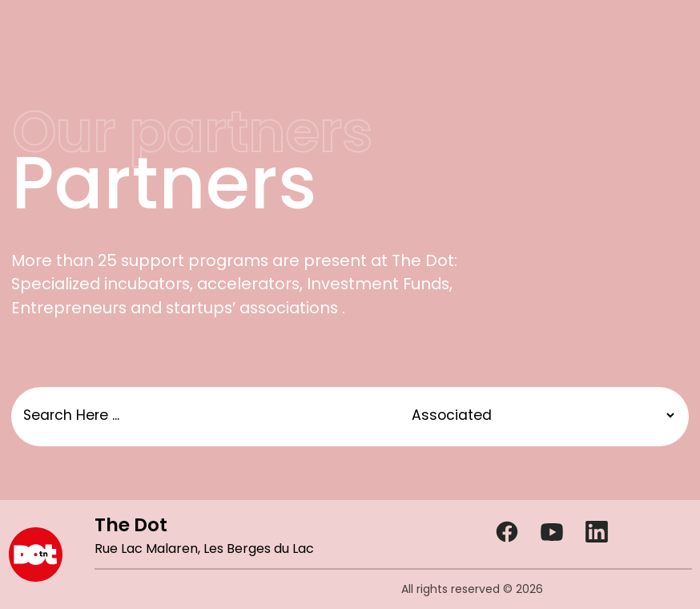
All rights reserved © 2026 (472, 589)
